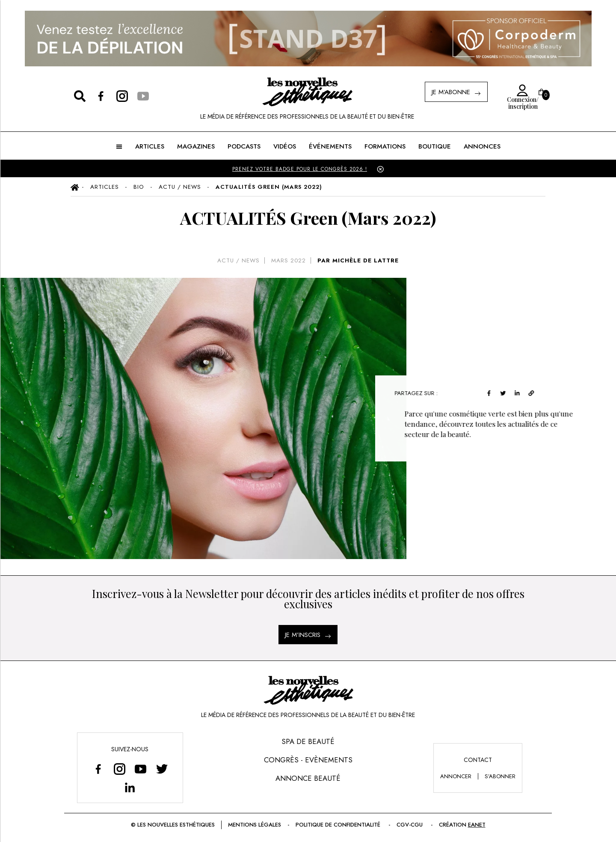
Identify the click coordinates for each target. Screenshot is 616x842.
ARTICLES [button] (150, 146)
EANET (477, 825)
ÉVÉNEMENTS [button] (330, 146)
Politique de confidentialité (339, 825)
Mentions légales (255, 825)
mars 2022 (289, 260)
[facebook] (494, 392)
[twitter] (508, 392)
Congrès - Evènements (308, 760)
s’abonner (500, 776)
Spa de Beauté (308, 741)
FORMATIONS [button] (385, 146)
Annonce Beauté (308, 778)
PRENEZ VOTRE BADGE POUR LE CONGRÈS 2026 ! (300, 169)
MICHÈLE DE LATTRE (366, 260)
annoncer (456, 776)
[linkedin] (522, 392)
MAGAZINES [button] (196, 146)
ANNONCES (482, 146)
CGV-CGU (410, 825)
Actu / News (238, 260)
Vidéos (285, 146)
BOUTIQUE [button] (435, 146)
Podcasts (244, 146)
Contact (478, 760)
